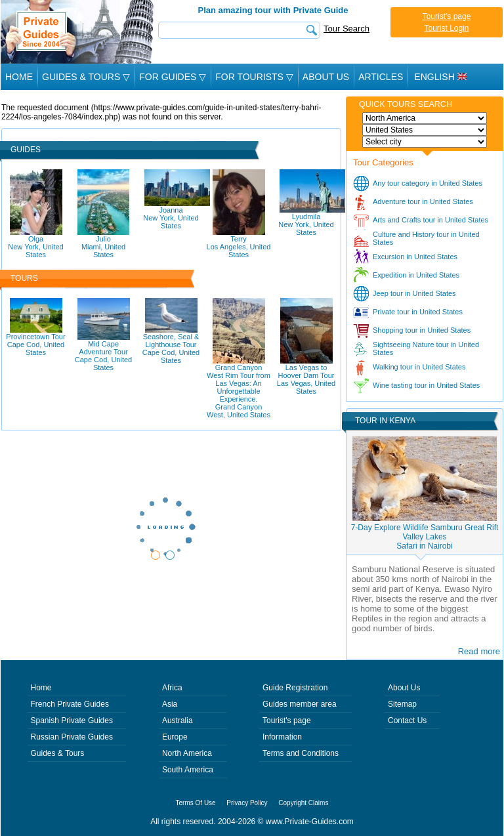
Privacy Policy (247, 803)
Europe (175, 737)
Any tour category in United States (428, 183)
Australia (178, 721)
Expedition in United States (416, 275)
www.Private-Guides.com (310, 822)
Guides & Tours (58, 753)
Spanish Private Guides (72, 721)
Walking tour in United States (419, 367)
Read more (479, 651)
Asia (170, 704)
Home (19, 77)
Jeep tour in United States (414, 293)
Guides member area (300, 704)
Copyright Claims (303, 803)
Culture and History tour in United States (426, 238)
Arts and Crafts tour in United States (430, 220)
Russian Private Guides (72, 737)
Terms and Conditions (301, 753)
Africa (172, 688)
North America (187, 753)
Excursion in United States (415, 257)
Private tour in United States (418, 312)
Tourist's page (447, 16)
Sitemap (402, 704)
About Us (326, 77)
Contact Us (407, 721)
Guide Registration (295, 688)
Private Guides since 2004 (78, 32)
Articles (381, 77)
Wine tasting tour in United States (426, 385)
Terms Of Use (196, 803)
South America (188, 770)
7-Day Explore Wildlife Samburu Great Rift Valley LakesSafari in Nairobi (425, 537)
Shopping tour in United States (422, 330)
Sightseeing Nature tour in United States (426, 348)
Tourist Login (446, 28)
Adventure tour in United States (423, 201)
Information (282, 737)
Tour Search (346, 29)
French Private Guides (70, 704)
